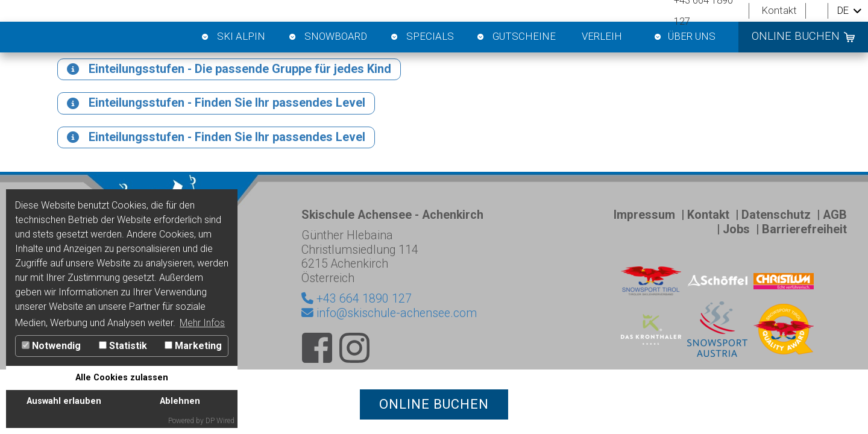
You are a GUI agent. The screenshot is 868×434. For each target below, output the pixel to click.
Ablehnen (180, 401)
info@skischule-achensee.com (389, 340)
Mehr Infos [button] (202, 323)
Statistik (123, 346)
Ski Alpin (233, 37)
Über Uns (684, 37)
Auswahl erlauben (64, 401)
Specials (421, 37)
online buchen (796, 36)
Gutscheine (516, 37)
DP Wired (220, 421)
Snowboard (327, 37)
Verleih (602, 36)
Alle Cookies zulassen (122, 378)
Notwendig (51, 346)
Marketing (193, 346)
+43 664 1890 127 (363, 325)
